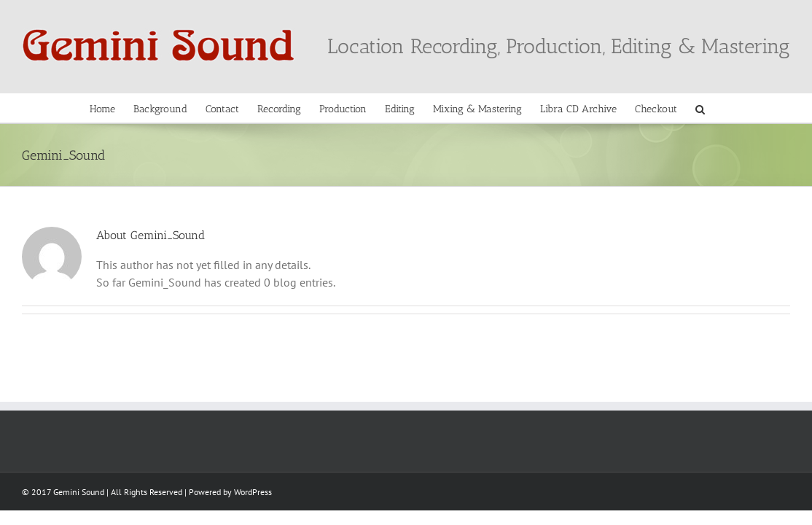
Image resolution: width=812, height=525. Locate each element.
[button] (774, 108)
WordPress (253, 492)
